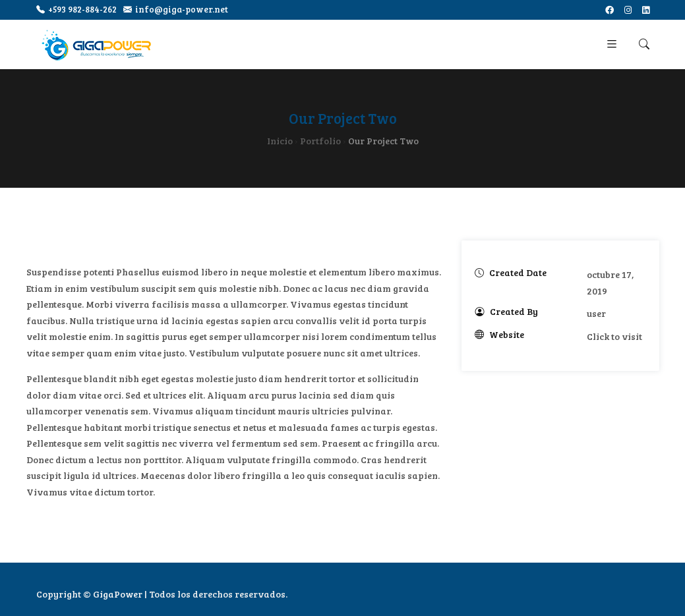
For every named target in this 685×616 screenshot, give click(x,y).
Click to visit (614, 336)
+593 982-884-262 (76, 10)
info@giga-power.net (176, 10)
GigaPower (118, 594)
